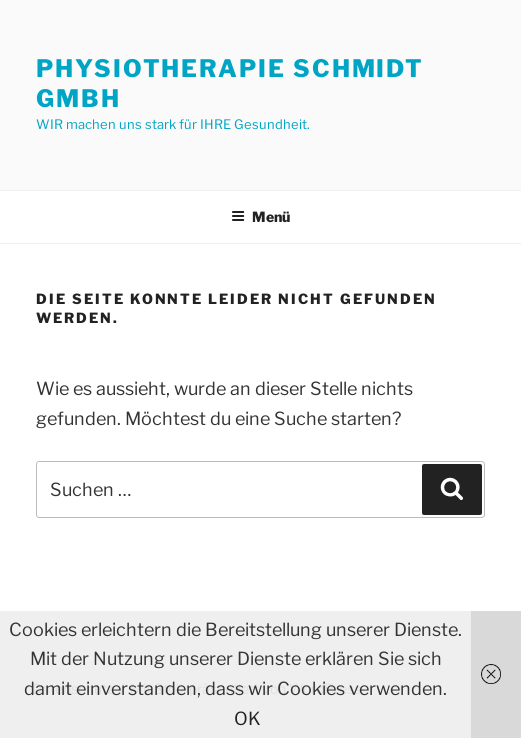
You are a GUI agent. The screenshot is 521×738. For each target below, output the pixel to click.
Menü (260, 216)
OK (247, 718)
